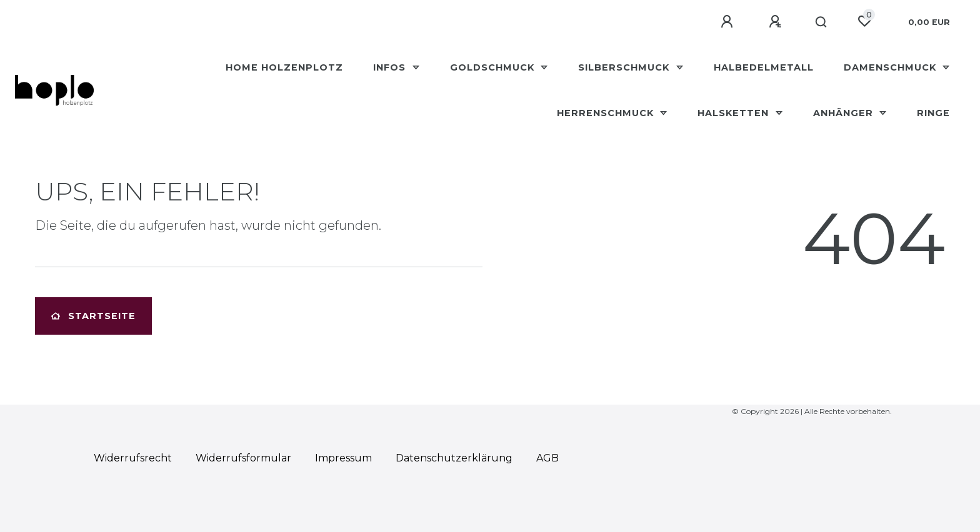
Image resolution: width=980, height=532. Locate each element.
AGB (547, 458)
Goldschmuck (494, 67)
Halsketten (735, 113)
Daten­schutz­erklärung (454, 458)
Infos (391, 67)
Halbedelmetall (764, 67)
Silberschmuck (625, 67)
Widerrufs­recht (133, 458)
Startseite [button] (93, 316)
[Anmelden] (729, 22)
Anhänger (845, 113)
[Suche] (822, 22)
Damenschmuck (892, 67)
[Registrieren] (777, 22)
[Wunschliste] (864, 21)
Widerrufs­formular (243, 458)
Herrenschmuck (607, 113)
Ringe (933, 113)
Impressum (343, 458)
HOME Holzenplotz (284, 67)
